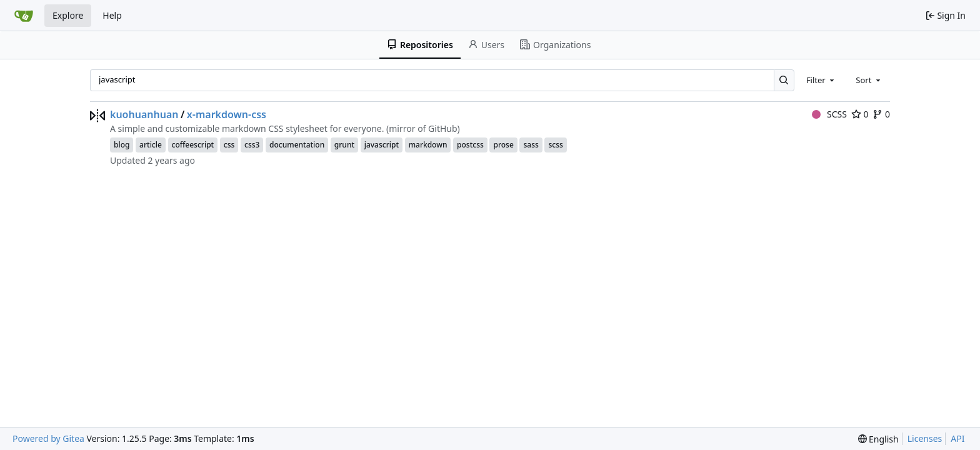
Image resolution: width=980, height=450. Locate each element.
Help (112, 15)
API (957, 438)
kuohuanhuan (144, 114)
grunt (344, 145)
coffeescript (193, 145)
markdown (428, 145)
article (151, 145)
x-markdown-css (227, 114)
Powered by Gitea (48, 438)
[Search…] (784, 80)
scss (555, 145)
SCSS (829, 114)
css (229, 145)
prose (503, 145)
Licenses (925, 438)
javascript (382, 145)
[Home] (24, 16)
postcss (470, 145)
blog (122, 145)
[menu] (878, 439)
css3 (252, 145)
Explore (68, 15)
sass (531, 145)
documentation (297, 145)
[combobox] (821, 80)
